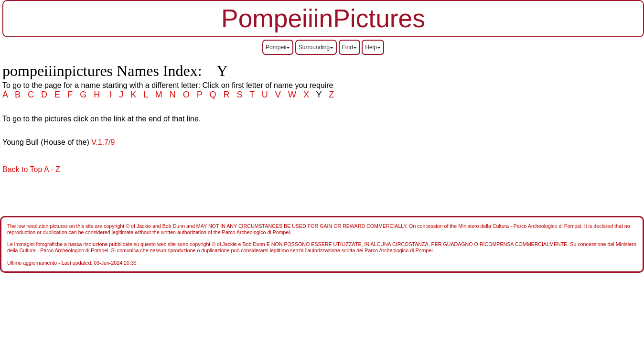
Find (349, 47)
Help (373, 47)
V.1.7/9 (103, 142)
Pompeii (278, 47)
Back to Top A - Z (31, 169)
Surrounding (316, 47)
